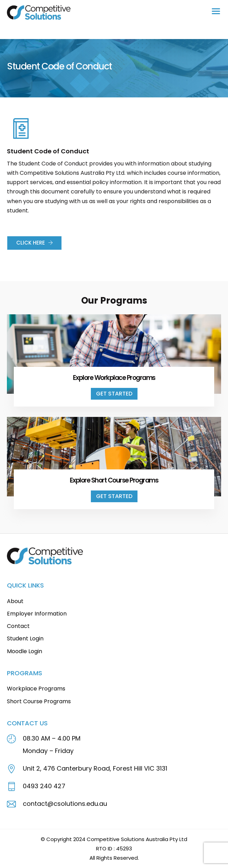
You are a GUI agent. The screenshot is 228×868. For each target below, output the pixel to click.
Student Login (25, 638)
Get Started (114, 394)
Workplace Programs (36, 689)
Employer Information (37, 614)
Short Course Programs (39, 701)
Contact (18, 626)
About (15, 601)
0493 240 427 (44, 786)
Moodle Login (25, 651)
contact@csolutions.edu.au (65, 804)
